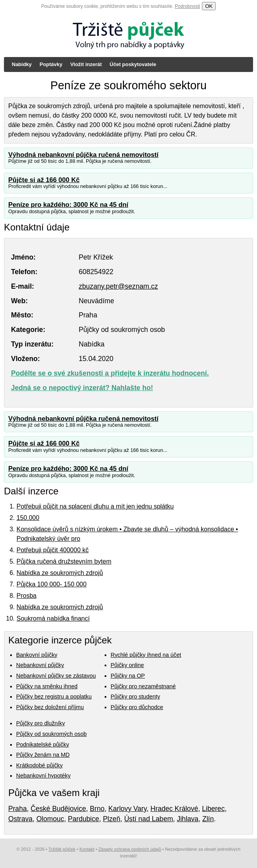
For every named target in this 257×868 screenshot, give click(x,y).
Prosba (27, 596)
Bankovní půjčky (37, 655)
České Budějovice (58, 809)
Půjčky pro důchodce (137, 707)
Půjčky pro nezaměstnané (143, 686)
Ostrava (20, 819)
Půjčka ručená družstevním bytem (64, 561)
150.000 (28, 518)
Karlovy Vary (127, 809)
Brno (97, 809)
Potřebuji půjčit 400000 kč (53, 550)
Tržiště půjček (62, 849)
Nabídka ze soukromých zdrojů (60, 573)
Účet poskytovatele (133, 64)
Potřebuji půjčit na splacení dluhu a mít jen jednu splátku (95, 506)
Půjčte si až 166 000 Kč (44, 180)
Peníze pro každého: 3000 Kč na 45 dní (68, 205)
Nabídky (22, 64)
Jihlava (188, 819)
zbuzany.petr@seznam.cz (118, 286)
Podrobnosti (187, 6)
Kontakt (87, 849)
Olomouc (50, 819)
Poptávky (51, 64)
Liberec (213, 809)
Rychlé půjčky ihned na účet (146, 655)
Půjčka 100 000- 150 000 (52, 584)
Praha (18, 809)
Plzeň (112, 819)
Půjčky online (127, 665)
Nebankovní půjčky (40, 665)
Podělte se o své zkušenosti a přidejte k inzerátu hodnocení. (110, 373)
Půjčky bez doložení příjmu (50, 707)
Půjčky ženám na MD (43, 755)
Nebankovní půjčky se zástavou (56, 676)
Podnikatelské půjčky (43, 745)
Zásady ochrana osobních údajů (130, 849)
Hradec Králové (174, 809)
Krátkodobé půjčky (39, 765)
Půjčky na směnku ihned (47, 686)
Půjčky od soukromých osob (51, 734)
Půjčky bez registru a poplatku (54, 697)
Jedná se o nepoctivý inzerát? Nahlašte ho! (82, 388)
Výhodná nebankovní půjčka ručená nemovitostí (83, 155)
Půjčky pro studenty (135, 697)
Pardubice (84, 819)
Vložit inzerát (86, 64)
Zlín (208, 819)
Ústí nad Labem (148, 819)
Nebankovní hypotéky (43, 776)
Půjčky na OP (128, 676)
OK (209, 6)
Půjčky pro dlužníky (41, 723)
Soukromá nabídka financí (53, 618)
